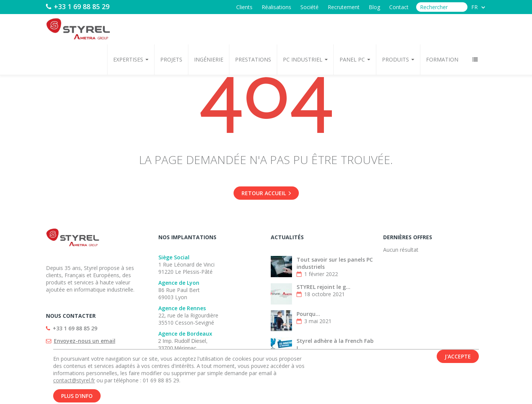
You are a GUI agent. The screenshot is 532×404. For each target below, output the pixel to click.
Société (309, 7)
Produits (398, 59)
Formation (442, 59)
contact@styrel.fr (74, 384)
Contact (399, 7)
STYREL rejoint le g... (324, 287)
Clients (244, 7)
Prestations (253, 59)
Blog (374, 7)
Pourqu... (308, 314)
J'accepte (458, 360)
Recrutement (344, 7)
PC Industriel (305, 59)
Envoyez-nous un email (85, 341)
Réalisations (276, 7)
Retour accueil (266, 193)
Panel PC (355, 59)
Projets (171, 59)
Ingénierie (209, 59)
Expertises (131, 59)
